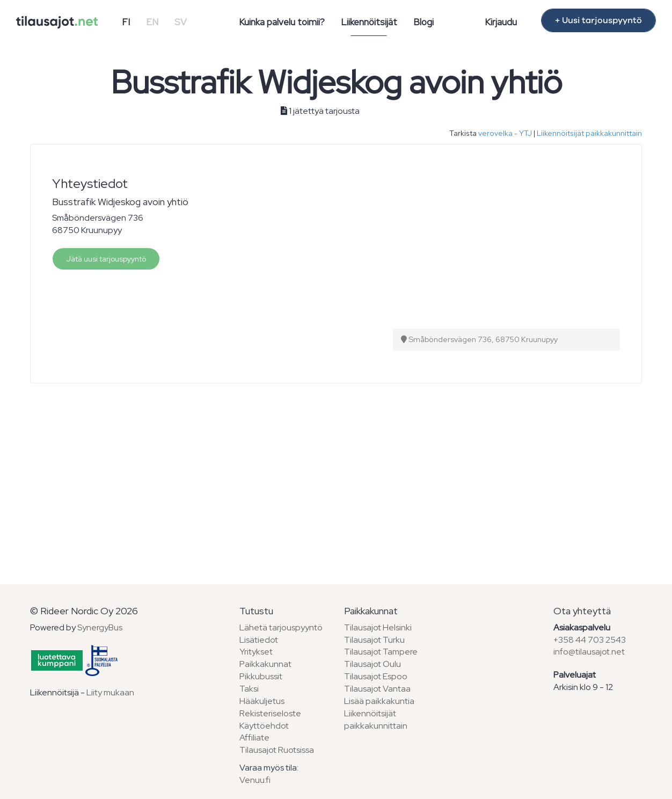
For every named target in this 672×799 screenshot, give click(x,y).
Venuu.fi (255, 780)
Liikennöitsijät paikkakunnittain (589, 133)
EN (152, 22)
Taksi (249, 689)
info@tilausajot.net (589, 652)
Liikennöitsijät (369, 22)
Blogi (423, 22)
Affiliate (254, 738)
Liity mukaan (110, 692)
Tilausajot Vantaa (377, 689)
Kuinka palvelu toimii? (282, 22)
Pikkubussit (261, 676)
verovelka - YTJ (505, 133)
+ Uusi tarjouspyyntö (598, 20)
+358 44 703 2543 (590, 640)
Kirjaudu (501, 22)
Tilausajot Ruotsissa (277, 750)
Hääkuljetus (262, 701)
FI (126, 22)
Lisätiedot (259, 640)
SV (181, 22)
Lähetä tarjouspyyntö (281, 627)
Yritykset (256, 652)
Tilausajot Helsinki (378, 627)
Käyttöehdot (264, 726)
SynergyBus (100, 627)
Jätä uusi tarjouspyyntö (106, 259)
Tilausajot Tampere (381, 652)
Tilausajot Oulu (372, 664)
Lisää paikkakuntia (379, 701)
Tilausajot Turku (374, 640)
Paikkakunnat (265, 664)
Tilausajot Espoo (376, 676)
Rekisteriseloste (270, 713)
